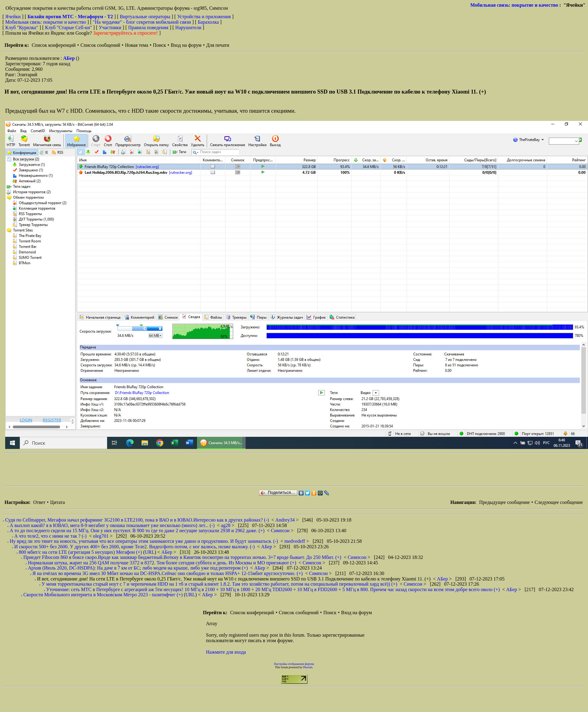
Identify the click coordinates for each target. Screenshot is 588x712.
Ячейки (14, 17)
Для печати (218, 45)
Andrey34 (286, 520)
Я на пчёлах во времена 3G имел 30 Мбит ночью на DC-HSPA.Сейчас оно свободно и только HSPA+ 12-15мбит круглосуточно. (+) (168, 573)
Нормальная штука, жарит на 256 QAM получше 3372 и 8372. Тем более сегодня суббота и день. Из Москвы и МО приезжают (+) (162, 563)
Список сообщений (100, 45)
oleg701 (101, 536)
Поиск (160, 45)
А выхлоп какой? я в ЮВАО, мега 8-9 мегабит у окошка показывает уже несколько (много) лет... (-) (112, 525)
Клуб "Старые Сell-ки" (68, 27)
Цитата (57, 502)
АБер (70, 58)
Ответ (39, 502)
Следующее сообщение (559, 502)
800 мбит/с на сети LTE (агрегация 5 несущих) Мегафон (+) (80, 552)
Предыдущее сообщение (504, 502)
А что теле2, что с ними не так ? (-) (50, 536)
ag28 (226, 525)
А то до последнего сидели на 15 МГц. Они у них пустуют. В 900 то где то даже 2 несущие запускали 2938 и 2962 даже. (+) (137, 531)
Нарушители (188, 27)
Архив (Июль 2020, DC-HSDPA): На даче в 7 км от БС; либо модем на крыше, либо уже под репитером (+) (138, 568)
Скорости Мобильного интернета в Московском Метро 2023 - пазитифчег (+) (103, 595)
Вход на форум (186, 45)
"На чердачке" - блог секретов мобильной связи (142, 22)
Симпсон (281, 531)
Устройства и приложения (204, 17)
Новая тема (137, 45)
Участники (110, 27)
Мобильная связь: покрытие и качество (514, 5)
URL (150, 552)
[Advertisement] (114, 470)
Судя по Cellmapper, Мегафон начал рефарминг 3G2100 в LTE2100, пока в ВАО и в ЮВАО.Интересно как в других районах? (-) (137, 520)
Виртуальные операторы (145, 17)
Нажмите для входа (226, 652)
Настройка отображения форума (294, 664)
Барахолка (208, 22)
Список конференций (54, 45)
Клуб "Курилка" (22, 27)
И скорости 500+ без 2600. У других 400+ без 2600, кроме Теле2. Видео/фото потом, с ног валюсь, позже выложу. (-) (134, 547)
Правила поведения (148, 27)
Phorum (308, 667)
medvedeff (295, 541)
